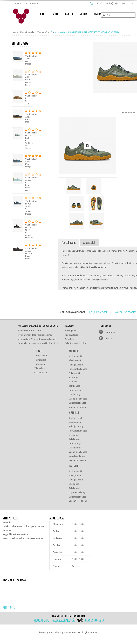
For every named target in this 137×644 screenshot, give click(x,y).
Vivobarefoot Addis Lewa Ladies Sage (22, 77)
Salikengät (74, 378)
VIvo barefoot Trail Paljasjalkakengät (35, 335)
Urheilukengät (76, 390)
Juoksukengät (76, 356)
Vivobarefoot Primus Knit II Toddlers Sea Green (22, 138)
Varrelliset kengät (77, 403)
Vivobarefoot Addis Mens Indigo (22, 161)
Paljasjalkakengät (97, 312)
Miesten (83, 14)
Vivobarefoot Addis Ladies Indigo (22, 58)
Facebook (110, 332)
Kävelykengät (75, 360)
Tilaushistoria (71, 335)
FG (111, 312)
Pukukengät (74, 373)
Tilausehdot (40, 368)
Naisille (74, 413)
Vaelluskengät (76, 394)
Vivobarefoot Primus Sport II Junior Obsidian (22, 229)
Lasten (55, 14)
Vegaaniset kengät (78, 407)
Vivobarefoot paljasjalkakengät (55, 620)
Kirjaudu (18, 3)
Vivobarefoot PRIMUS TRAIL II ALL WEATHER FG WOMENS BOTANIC (23, 16)
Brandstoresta (94, 620)
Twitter (109, 339)
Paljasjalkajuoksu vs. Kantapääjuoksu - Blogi (38, 343)
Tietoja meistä (41, 356)
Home (42, 14)
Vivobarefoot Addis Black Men (22, 116)
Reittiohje (9, 607)
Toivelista (70, 339)
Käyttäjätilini (71, 331)
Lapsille (74, 466)
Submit (104, 15)
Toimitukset (40, 360)
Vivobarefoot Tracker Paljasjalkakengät (37, 339)
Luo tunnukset (32, 3)
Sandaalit (73, 382)
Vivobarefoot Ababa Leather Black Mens (22, 251)
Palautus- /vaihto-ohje (76, 343)
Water (119, 312)
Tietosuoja (40, 364)
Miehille (74, 351)
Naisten (69, 14)
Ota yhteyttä (41, 373)
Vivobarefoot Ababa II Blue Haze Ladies (22, 182)
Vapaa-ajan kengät (78, 399)
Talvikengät (74, 386)
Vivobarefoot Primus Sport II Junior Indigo (22, 205)
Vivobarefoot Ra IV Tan (22, 97)
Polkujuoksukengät (78, 369)
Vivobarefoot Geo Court (29, 331)
